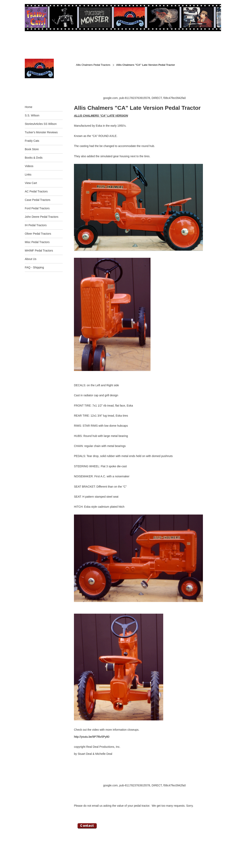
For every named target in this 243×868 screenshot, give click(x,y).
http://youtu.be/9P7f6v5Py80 (92, 737)
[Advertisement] (147, 87)
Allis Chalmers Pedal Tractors (93, 65)
